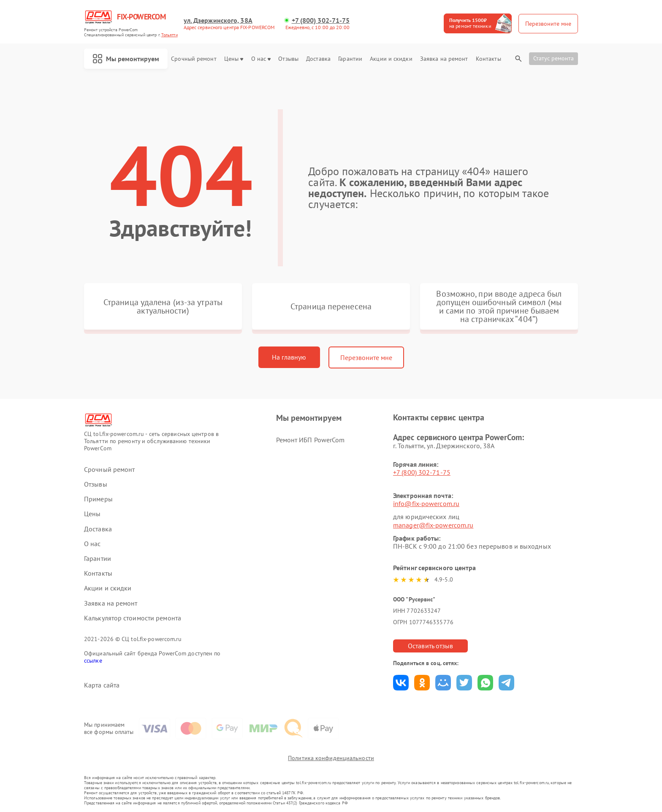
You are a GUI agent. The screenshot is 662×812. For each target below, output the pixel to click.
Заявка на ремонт (444, 59)
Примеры (98, 499)
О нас (261, 59)
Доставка (318, 59)
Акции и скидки (391, 59)
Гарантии (350, 59)
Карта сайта (102, 685)
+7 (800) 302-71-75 (321, 20)
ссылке (93, 660)
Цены (234, 59)
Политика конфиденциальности (331, 758)
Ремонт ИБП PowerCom (311, 440)
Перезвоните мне (366, 357)
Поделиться (401, 683)
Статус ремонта (553, 58)
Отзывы (288, 59)
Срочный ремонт (194, 59)
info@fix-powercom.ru (426, 503)
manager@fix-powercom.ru (433, 525)
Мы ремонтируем (126, 59)
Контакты (488, 59)
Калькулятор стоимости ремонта (133, 618)
